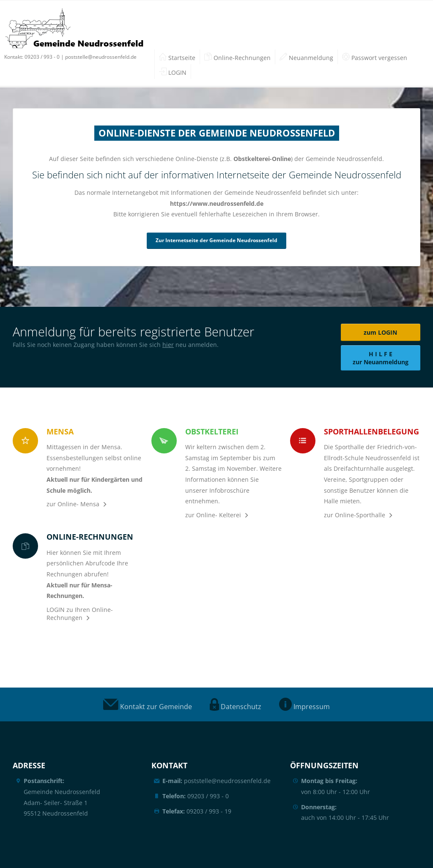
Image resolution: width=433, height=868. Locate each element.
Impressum (304, 707)
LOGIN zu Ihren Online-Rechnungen (80, 614)
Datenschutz (236, 707)
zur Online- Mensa (73, 504)
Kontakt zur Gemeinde (148, 707)
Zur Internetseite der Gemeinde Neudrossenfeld (216, 240)
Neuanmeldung (306, 58)
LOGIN (173, 72)
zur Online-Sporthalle (355, 515)
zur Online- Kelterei (213, 515)
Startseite (177, 58)
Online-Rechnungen (237, 58)
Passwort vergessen (375, 58)
